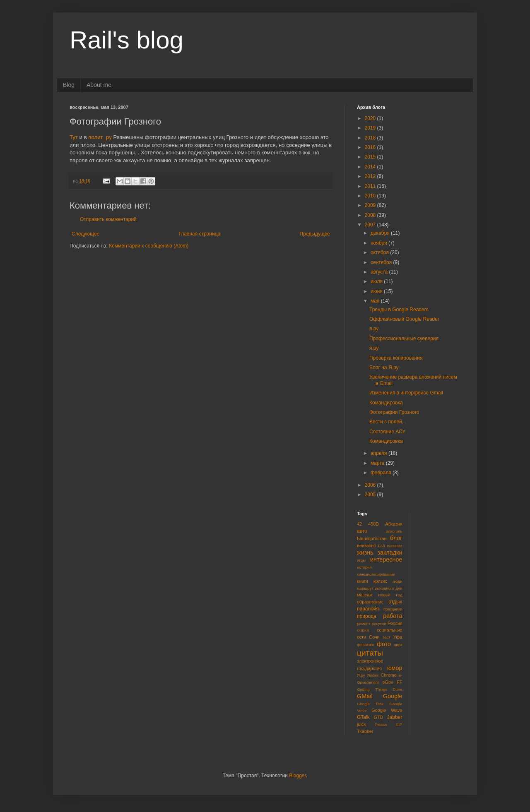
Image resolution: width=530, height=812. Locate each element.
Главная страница (200, 234)
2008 (371, 215)
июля (377, 281)
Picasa (381, 724)
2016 (371, 147)
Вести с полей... (388, 422)
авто (362, 531)
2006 (371, 485)
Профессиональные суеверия (404, 339)
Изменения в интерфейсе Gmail (406, 393)
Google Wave (387, 710)
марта (378, 463)
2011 (371, 186)
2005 (371, 495)
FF (399, 682)
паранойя (368, 609)
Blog (69, 85)
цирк (398, 645)
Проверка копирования (396, 358)
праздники (393, 609)
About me (99, 85)
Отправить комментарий (108, 219)
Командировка (386, 403)
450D (373, 524)
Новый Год (390, 595)
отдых (395, 602)
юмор (395, 668)
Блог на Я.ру (384, 368)
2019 (371, 128)
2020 (371, 118)
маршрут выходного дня (380, 588)
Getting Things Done (380, 689)
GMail (365, 696)
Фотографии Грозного (394, 412)
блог (396, 538)
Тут (74, 137)
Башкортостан (372, 538)
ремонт (364, 623)
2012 (371, 176)
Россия (395, 623)
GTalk (363, 717)
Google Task (370, 704)
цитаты (370, 653)
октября (380, 252)
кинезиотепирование (376, 574)
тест (387, 637)
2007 (371, 225)
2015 (371, 157)
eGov (388, 682)
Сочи (374, 637)
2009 (371, 205)
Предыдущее (315, 234)
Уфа (398, 637)
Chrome (388, 675)
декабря (381, 233)
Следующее (86, 234)
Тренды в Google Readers (399, 310)
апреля (379, 453)
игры (361, 560)
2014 (371, 167)
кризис (380, 581)
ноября (379, 243)
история (364, 567)
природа (367, 616)
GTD (379, 717)
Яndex (373, 675)
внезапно (366, 545)
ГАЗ (382, 546)
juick (361, 724)
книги (363, 581)
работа (393, 616)
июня (377, 291)
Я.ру (361, 675)
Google (393, 696)
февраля (382, 473)
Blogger (298, 776)
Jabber (395, 717)
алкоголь (394, 531)
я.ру (374, 329)
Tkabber (365, 731)
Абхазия (394, 524)
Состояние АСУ (387, 432)
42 (359, 524)
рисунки (379, 623)
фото (384, 644)
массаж (365, 595)
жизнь (365, 553)
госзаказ (394, 546)
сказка (363, 630)
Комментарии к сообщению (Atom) (149, 246)
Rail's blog (126, 40)
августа (380, 272)
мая (376, 301)
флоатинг (366, 645)
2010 (371, 196)
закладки (390, 553)
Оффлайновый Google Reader (404, 319)
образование (370, 602)
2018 (371, 138)
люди (397, 581)
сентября (382, 262)
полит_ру (100, 137)
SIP (399, 724)
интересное (386, 560)
